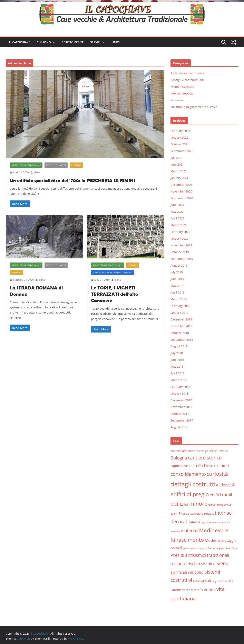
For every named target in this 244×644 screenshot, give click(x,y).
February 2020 (180, 232)
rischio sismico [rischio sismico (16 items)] (202, 564)
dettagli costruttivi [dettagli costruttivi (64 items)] (195, 484)
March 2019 (179, 299)
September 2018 (182, 340)
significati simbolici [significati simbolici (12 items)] (187, 572)
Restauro (76, 165)
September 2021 (182, 151)
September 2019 (182, 259)
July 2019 (177, 272)
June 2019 (177, 279)
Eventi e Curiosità (56, 165)
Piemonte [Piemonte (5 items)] (213, 548)
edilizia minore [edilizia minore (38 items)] (189, 504)
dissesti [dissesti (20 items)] (228, 485)
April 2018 (177, 373)
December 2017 (181, 400)
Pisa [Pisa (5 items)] (235, 548)
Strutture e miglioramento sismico (112, 273)
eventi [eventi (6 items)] (174, 514)
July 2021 (177, 158)
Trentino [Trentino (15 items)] (208, 589)
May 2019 (177, 286)
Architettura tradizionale (26, 165)
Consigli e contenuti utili (187, 80)
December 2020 (181, 185)
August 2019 (179, 265)
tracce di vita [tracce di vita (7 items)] (191, 590)
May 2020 (177, 212)
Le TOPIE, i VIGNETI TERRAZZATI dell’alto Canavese (115, 294)
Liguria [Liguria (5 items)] (205, 522)
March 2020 (179, 225)
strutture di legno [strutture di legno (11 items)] (207, 580)
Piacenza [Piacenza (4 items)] (202, 548)
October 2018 (180, 333)
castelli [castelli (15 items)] (195, 466)
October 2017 (180, 414)
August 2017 (179, 427)
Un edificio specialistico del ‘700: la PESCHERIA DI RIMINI (72, 180)
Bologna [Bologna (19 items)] (179, 458)
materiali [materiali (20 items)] (189, 531)
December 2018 (181, 319)
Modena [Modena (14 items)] (212, 540)
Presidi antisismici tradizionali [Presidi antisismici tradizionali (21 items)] (200, 555)
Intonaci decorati (182, 93)
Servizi (95, 42)
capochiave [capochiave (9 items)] (179, 466)
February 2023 (180, 131)
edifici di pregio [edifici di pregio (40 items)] (190, 494)
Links (116, 42)
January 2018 (179, 393)
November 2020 (181, 191)
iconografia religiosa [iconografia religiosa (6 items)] (202, 514)
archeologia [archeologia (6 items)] (201, 451)
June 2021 (177, 164)
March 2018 (179, 380)
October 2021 (180, 144)
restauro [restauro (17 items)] (179, 564)
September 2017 (182, 420)
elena (37, 172)
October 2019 (180, 252)
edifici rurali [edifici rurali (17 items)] (221, 495)
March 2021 (179, 171)
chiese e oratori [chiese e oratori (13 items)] (216, 466)
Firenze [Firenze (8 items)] (184, 513)
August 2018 (179, 346)
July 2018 (177, 353)
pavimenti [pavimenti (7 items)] (190, 548)
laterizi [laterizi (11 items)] (195, 522)
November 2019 (181, 245)
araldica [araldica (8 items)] (188, 451)
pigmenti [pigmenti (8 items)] (225, 548)
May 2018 (177, 366)
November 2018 (181, 326)
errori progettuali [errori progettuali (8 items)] (220, 504)
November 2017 (181, 407)
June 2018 (177, 360)
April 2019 (177, 292)
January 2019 (179, 313)
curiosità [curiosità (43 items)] (217, 474)
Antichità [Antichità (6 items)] (176, 451)
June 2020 (177, 205)
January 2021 (179, 178)
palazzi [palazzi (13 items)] (176, 548)
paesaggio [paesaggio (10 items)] (229, 540)
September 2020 (182, 198)
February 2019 (180, 306)
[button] (53, 42)
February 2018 (180, 387)
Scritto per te (73, 42)
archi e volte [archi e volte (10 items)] (218, 451)
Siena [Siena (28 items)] (222, 563)
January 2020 (179, 239)
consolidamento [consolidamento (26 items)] (188, 474)
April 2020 (177, 218)
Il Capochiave (20, 42)
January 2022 (179, 137)
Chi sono (44, 42)
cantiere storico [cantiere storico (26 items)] (205, 458)
